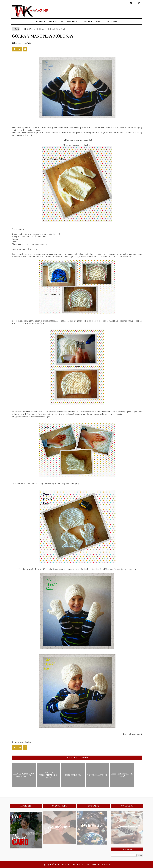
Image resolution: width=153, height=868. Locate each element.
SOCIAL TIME (112, 21)
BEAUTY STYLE (56, 21)
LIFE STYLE (87, 21)
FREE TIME (28, 29)
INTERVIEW (41, 21)
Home (16, 29)
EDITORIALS (72, 21)
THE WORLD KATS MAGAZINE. (75, 864)
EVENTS (99, 21)
